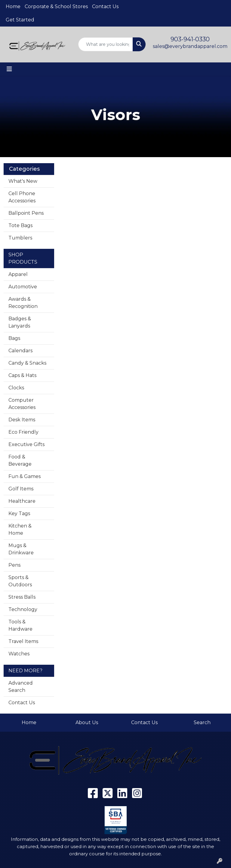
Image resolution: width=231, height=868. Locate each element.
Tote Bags (20, 225)
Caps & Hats (22, 375)
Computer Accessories (22, 404)
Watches (19, 654)
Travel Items (23, 641)
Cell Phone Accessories (22, 197)
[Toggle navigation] (9, 69)
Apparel (18, 274)
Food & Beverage (20, 460)
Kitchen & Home (20, 529)
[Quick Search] (106, 44)
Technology (23, 609)
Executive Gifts (26, 444)
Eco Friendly (23, 432)
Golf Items (21, 489)
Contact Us (105, 6)
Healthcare (22, 501)
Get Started (20, 20)
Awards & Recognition (23, 303)
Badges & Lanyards (20, 322)
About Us (87, 722)
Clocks (16, 388)
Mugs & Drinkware (21, 549)
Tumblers (20, 238)
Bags (14, 338)
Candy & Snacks (27, 363)
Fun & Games (25, 476)
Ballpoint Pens (26, 213)
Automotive (23, 287)
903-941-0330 (190, 39)
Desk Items (22, 420)
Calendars (20, 351)
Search (202, 722)
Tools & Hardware (20, 625)
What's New (23, 181)
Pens (14, 565)
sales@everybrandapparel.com (190, 46)
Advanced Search (21, 687)
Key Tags (19, 513)
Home (13, 6)
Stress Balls (22, 597)
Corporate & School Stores (56, 6)
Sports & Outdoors (20, 581)
